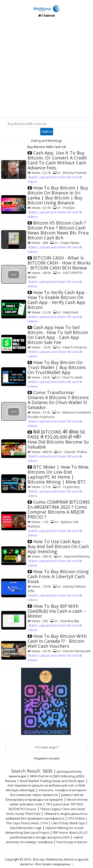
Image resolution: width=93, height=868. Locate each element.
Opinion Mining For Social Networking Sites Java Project (44, 830)
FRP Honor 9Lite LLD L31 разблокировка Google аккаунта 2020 (49, 835)
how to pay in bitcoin (72, 842)
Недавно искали (47, 758)
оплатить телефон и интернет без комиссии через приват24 (49, 792)
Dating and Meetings (46, 141)
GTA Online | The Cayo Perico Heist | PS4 (47, 821)
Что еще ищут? (47, 747)
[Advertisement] (46, 69)
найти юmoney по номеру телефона (45, 840)
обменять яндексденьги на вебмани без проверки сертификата (46, 816)
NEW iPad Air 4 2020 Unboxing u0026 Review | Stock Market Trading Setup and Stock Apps (45, 778)
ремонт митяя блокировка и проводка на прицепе (44, 797)
